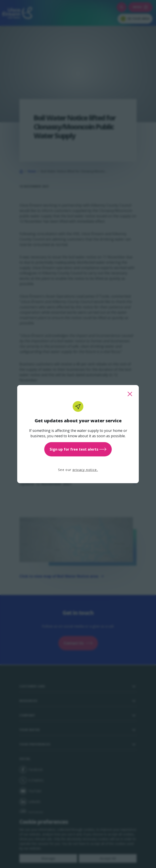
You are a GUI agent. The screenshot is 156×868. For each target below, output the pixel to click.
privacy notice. (85, 470)
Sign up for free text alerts (78, 449)
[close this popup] (130, 394)
